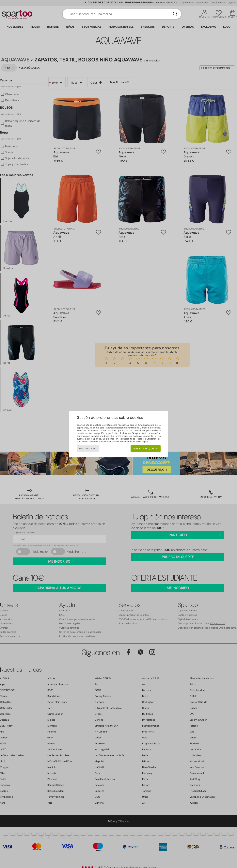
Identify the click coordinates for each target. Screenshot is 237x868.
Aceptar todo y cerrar (146, 449)
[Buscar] (175, 14)
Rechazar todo (88, 449)
